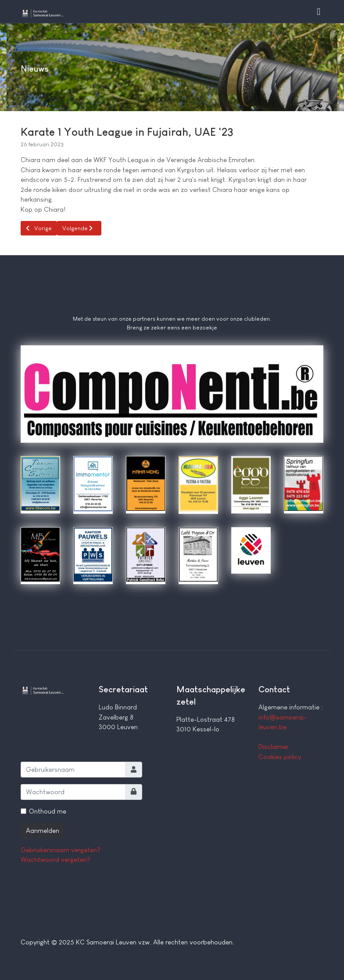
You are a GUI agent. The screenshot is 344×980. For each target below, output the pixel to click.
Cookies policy (280, 757)
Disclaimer (274, 747)
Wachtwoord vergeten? (56, 859)
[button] (319, 11)
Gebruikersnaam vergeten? (61, 850)
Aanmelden (43, 830)
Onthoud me (48, 811)
